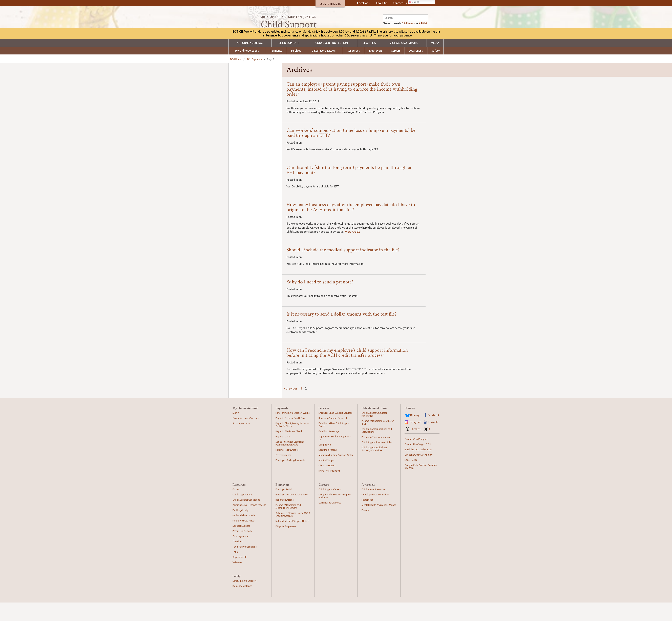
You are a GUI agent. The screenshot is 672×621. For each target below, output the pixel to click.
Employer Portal (284, 508)
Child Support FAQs (243, 513)
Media (435, 61)
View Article (353, 250)
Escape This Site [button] (330, 4)
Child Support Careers (330, 508)
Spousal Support (241, 544)
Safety (436, 69)
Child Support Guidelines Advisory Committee (374, 467)
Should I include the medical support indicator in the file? (343, 268)
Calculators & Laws (324, 69)
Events (365, 529)
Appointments (240, 576)
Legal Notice (411, 478)
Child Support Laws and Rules (377, 461)
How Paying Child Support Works (293, 431)
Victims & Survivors (404, 61)
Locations (363, 3)
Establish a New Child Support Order (334, 443)
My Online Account (247, 69)
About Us (382, 3)
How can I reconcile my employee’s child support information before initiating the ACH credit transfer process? (347, 371)
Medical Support (327, 479)
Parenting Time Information (376, 456)
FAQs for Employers (286, 545)
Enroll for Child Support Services (335, 431)
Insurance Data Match (244, 539)
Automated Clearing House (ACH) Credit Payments (293, 533)
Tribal (235, 570)
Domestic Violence (242, 605)
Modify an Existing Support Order (336, 474)
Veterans (237, 581)
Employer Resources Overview (292, 513)
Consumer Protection (332, 61)
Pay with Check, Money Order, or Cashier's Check (292, 443)
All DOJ (424, 41)
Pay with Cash (283, 455)
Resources (353, 69)
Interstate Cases (327, 484)
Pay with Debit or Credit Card (290, 437)
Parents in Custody (242, 550)
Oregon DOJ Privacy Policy (418, 473)
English (414, 2)
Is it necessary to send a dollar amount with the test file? (342, 333)
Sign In (236, 431)
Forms (236, 508)
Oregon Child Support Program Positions (335, 515)
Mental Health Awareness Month (379, 523)
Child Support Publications (246, 518)
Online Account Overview (246, 437)
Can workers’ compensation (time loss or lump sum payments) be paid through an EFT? (351, 151)
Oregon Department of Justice (288, 17)
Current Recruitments (330, 521)
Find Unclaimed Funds (244, 534)
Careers (396, 69)
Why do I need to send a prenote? (320, 300)
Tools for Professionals (245, 565)
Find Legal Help (240, 529)
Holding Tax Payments (287, 468)
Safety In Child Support (244, 599)
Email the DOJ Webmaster (418, 468)
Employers (376, 69)
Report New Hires (285, 518)
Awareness (416, 69)
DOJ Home (236, 78)
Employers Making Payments (290, 479)
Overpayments (283, 474)
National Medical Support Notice (292, 540)
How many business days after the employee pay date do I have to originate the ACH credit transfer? (351, 226)
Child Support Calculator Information (374, 433)
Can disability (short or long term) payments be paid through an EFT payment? (350, 189)
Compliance (325, 463)
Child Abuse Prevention (374, 508)
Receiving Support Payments (333, 437)
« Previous (290, 407)
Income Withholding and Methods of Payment (288, 525)
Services (296, 69)
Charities (369, 61)
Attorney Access (241, 442)
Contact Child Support (416, 458)
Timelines (238, 560)
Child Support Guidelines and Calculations (377, 449)
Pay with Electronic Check (289, 450)
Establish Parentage (329, 450)
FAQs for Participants (329, 489)
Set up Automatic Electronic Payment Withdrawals (290, 462)
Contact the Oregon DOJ (418, 463)
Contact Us (400, 3)
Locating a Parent (328, 468)
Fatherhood (367, 518)
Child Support (406, 41)
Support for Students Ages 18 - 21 (335, 457)
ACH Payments (254, 78)
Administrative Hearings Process (249, 523)
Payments (276, 69)
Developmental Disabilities (376, 513)
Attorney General (250, 61)
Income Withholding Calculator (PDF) (378, 441)
